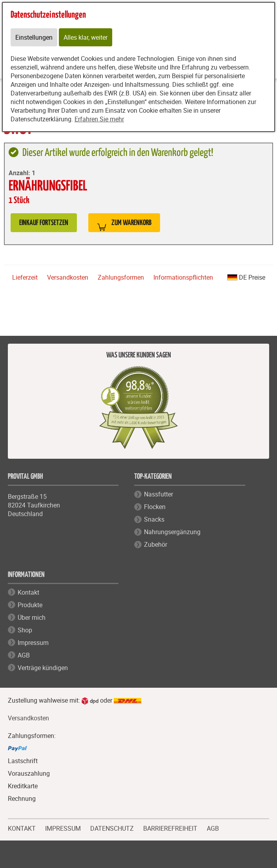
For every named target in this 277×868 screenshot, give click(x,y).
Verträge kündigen (43, 668)
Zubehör (156, 544)
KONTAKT (22, 828)
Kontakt (28, 592)
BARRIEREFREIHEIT (170, 828)
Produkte (30, 605)
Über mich (32, 617)
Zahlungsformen (121, 277)
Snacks (154, 519)
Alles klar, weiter (86, 37)
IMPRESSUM (63, 828)
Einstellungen (34, 37)
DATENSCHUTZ (112, 828)
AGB (24, 655)
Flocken (155, 507)
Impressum (33, 643)
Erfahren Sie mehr (99, 119)
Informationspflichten (183, 277)
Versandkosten (68, 277)
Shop (25, 630)
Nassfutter (159, 494)
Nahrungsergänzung (172, 532)
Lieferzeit (25, 277)
